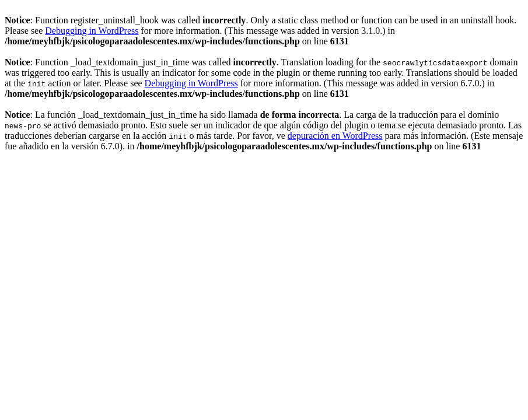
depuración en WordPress (335, 136)
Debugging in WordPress (92, 31)
